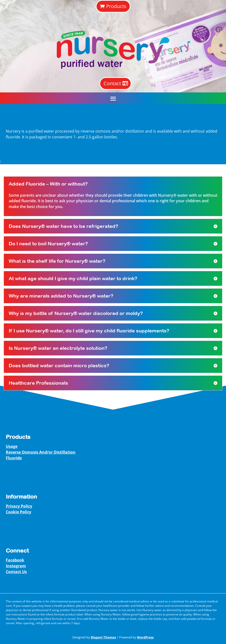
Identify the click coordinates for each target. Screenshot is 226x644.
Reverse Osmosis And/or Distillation (41, 452)
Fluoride (14, 458)
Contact (112, 83)
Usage (12, 446)
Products (116, 6)
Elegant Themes (103, 637)
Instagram (16, 566)
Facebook (15, 560)
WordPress (145, 637)
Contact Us (16, 572)
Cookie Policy (19, 512)
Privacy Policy (19, 506)
